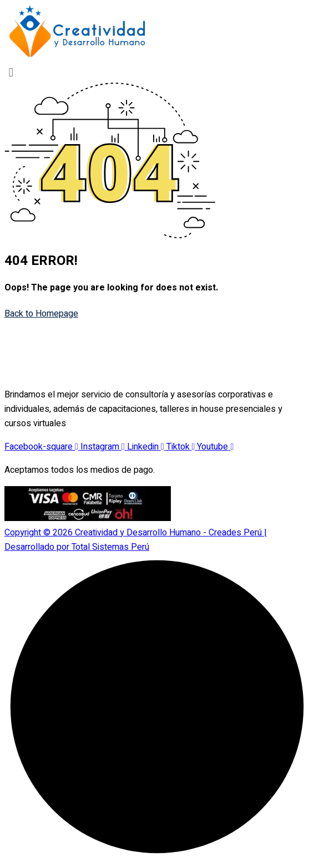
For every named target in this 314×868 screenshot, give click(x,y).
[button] (157, 72)
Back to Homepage (41, 314)
